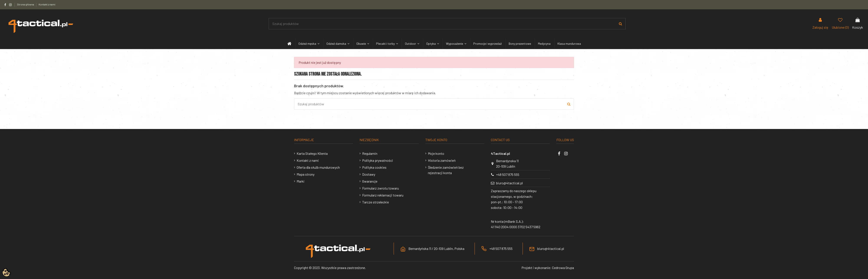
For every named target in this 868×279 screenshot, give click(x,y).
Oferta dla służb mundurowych (318, 167)
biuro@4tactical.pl (509, 183)
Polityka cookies (374, 167)
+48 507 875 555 (508, 174)
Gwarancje (370, 181)
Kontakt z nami (47, 4)
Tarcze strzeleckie (376, 202)
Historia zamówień (442, 160)
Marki (301, 181)
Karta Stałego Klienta (312, 153)
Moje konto (436, 153)
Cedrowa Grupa (563, 268)
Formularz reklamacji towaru (383, 195)
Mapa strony (306, 174)
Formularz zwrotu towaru (381, 188)
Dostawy (369, 174)
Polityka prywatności (378, 160)
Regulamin (370, 153)
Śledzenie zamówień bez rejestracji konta (446, 170)
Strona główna (26, 4)
